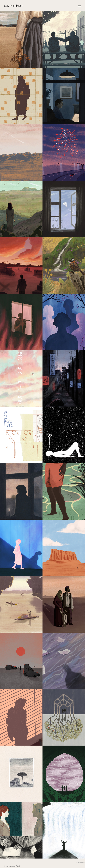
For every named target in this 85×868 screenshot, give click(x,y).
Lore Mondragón (14, 6)
